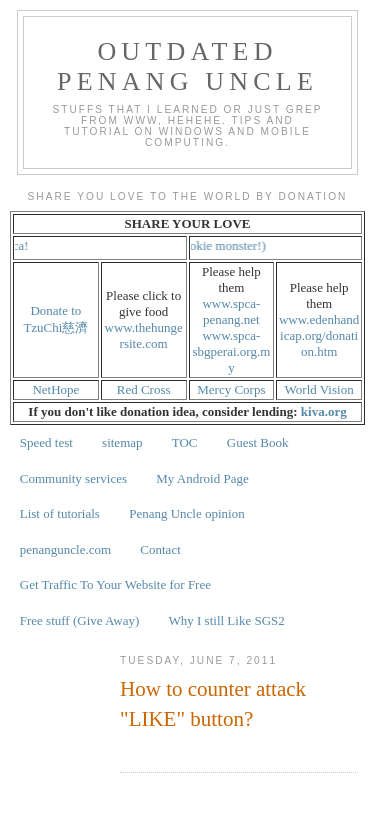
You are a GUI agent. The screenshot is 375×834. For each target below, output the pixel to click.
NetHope (55, 389)
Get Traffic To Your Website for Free (115, 584)
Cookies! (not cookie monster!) (196, 245)
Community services (73, 478)
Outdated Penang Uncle (187, 66)
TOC (185, 442)
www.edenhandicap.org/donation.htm (319, 335)
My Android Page (202, 478)
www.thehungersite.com (144, 335)
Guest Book (258, 442)
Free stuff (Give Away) (80, 620)
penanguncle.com (65, 549)
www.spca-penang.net (231, 311)
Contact (160, 549)
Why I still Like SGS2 (227, 620)
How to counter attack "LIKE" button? (213, 703)
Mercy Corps (231, 389)
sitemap (122, 442)
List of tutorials (60, 513)
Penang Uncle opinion (187, 513)
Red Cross (144, 389)
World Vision (319, 389)
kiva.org (324, 411)
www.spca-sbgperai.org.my (232, 351)
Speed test (46, 442)
